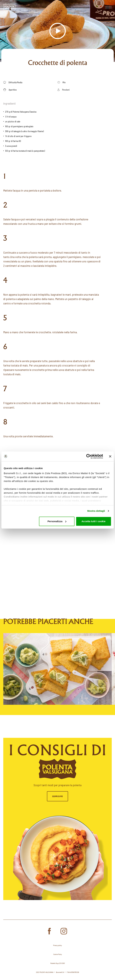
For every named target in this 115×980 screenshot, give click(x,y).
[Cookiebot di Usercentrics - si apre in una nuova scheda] (89, 456)
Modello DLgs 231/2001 (58, 963)
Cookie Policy (58, 954)
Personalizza (57, 521)
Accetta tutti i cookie (93, 521)
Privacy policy (57, 945)
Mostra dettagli (96, 511)
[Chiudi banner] (110, 456)
